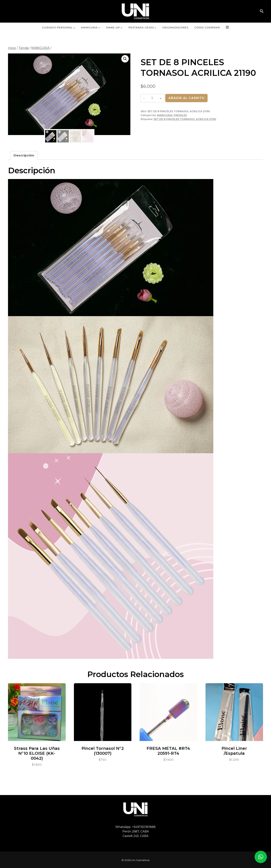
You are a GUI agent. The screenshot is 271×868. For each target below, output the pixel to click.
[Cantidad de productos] (152, 98)
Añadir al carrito (186, 98)
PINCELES (180, 115)
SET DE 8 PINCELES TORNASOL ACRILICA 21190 (185, 119)
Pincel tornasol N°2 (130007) (103, 750)
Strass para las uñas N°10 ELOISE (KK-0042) (37, 753)
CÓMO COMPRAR (207, 27)
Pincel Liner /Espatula (234, 750)
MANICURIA (165, 115)
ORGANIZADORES (175, 27)
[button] (262, 11)
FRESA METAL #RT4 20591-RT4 (168, 750)
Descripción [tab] (24, 155)
